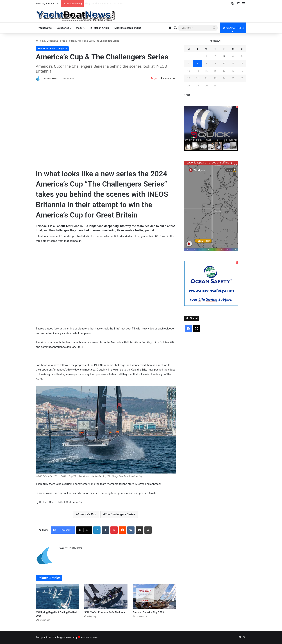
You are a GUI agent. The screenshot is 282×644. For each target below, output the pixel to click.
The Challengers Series (120, 514)
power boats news (95, 4)
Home (40, 41)
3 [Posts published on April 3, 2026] (224, 56)
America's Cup (87, 514)
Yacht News (45, 28)
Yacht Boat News (90, 637)
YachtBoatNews (50, 78)
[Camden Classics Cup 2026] (154, 597)
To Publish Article (99, 28)
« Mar (187, 95)
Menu (79, 28)
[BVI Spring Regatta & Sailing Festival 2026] (57, 597)
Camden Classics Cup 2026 (148, 612)
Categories (63, 28)
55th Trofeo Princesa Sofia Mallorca (105, 612)
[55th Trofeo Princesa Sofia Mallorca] (106, 597)
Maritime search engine (128, 28)
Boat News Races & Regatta (61, 41)
